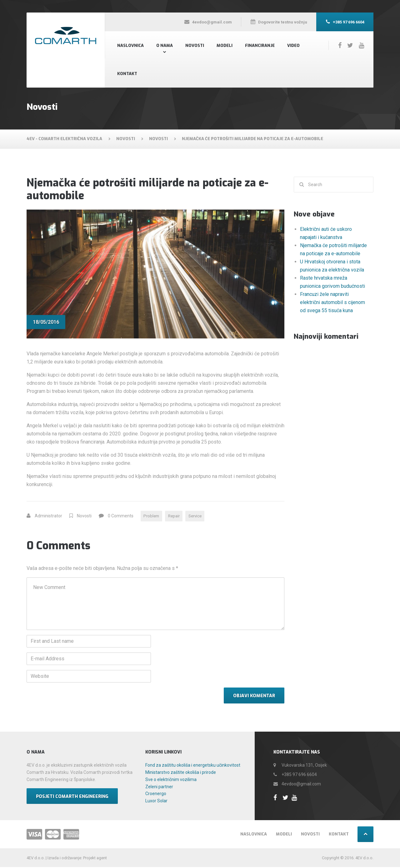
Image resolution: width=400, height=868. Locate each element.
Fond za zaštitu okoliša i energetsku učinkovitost (193, 766)
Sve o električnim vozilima (171, 780)
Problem (152, 516)
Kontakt (127, 74)
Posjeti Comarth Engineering (72, 797)
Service (200, 516)
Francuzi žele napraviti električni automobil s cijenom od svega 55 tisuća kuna (332, 302)
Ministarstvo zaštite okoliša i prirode (181, 773)
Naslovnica (130, 46)
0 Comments (121, 516)
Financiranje (260, 46)
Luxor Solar (156, 802)
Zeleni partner (159, 787)
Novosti (195, 46)
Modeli (225, 46)
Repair (176, 516)
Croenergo (156, 794)
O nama (165, 46)
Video (293, 46)
